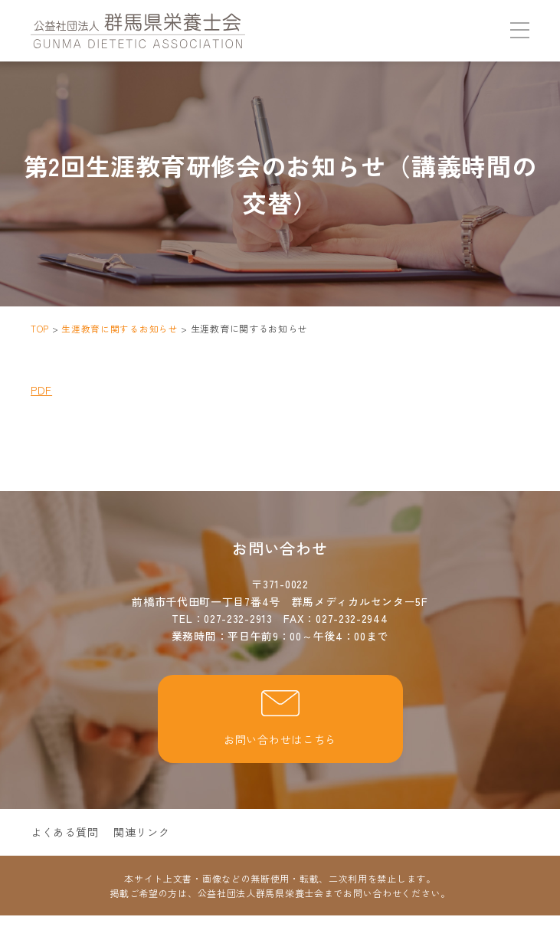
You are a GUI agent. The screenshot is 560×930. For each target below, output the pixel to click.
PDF (41, 390)
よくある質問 (64, 831)
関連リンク (142, 831)
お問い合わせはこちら (280, 718)
